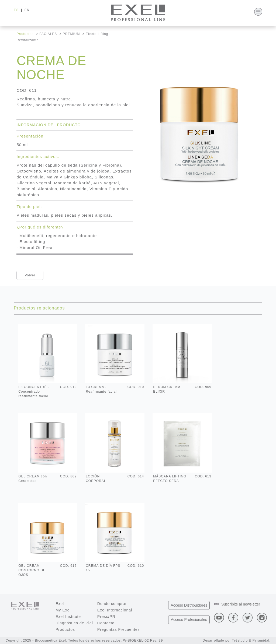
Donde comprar (112, 604)
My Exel (63, 610)
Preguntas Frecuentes (119, 629)
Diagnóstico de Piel (74, 623)
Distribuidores (189, 605)
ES (16, 10)
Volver (30, 275)
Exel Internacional (115, 610)
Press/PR (106, 617)
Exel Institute (68, 617)
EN (27, 10)
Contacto (106, 623)
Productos (25, 34)
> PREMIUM (70, 34)
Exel (60, 604)
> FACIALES (47, 34)
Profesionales (189, 620)
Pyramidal (261, 641)
